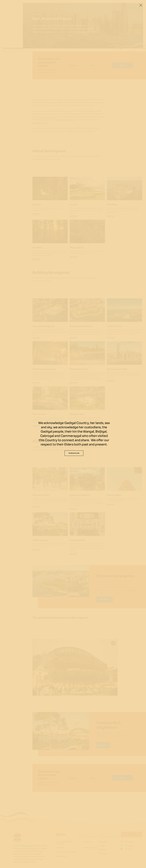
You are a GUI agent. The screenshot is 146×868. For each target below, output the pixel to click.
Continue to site (74, 453)
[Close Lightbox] (141, 5)
